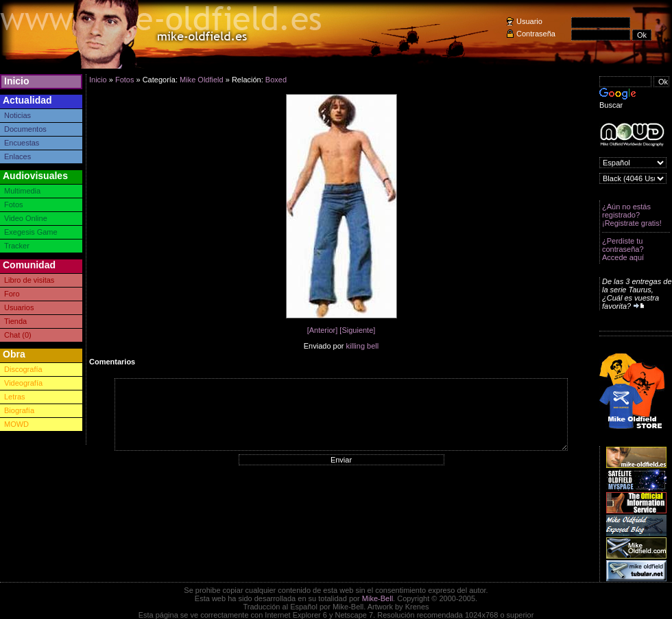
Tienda (15, 321)
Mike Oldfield (202, 80)
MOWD (16, 424)
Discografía (23, 369)
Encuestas (22, 143)
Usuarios (19, 307)
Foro (12, 294)
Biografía (19, 410)
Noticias (17, 115)
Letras (15, 397)
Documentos (25, 129)
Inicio (17, 81)
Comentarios (112, 362)
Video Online (26, 218)
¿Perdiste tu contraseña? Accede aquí (623, 249)
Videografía (23, 383)
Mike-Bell (377, 598)
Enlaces (17, 156)
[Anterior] (323, 330)
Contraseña (536, 34)
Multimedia (22, 191)
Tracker (17, 246)
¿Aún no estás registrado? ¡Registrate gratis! (632, 215)
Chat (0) (18, 335)
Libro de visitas (29, 280)
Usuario (529, 21)
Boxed (276, 80)
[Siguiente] (357, 330)
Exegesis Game (31, 232)
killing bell (363, 346)
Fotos (14, 205)
